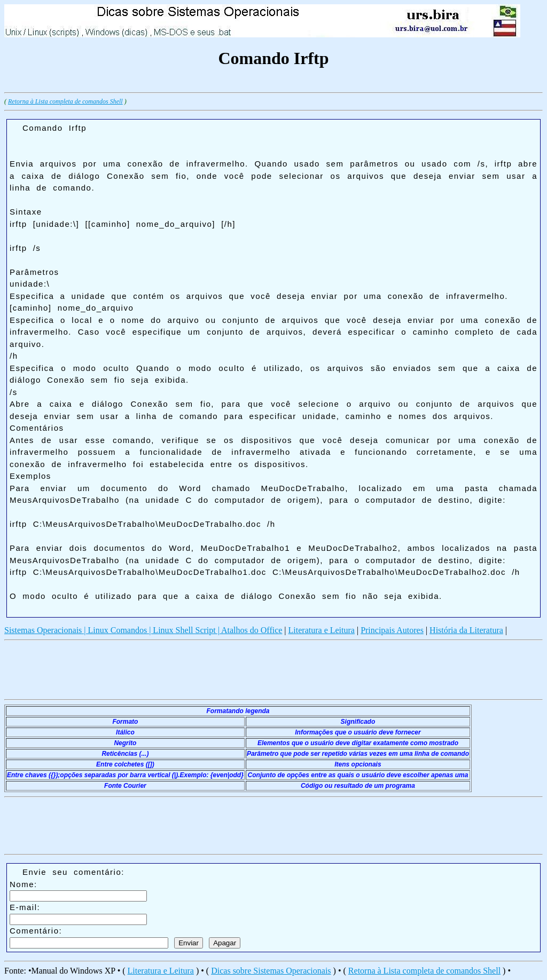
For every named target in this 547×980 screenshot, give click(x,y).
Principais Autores (392, 630)
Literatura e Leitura (322, 630)
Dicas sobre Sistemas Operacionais (271, 971)
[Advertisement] (199, 84)
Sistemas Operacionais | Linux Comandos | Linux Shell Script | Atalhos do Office (143, 630)
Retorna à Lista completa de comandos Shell (65, 101)
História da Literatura (466, 630)
